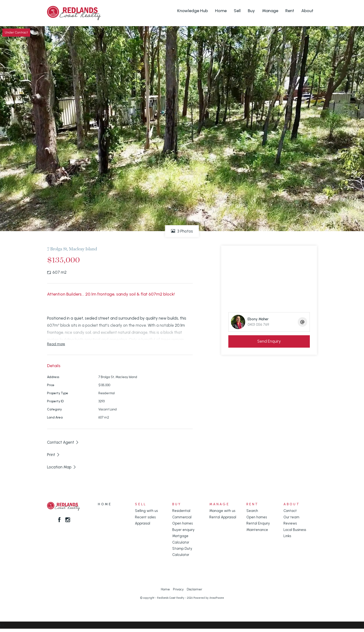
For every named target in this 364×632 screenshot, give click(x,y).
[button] (54, 455)
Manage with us (222, 511)
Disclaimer (194, 589)
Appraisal (143, 523)
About (307, 11)
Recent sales (145, 517)
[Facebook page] (60, 520)
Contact (290, 511)
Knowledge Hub (193, 11)
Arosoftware (217, 598)
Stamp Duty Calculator (182, 552)
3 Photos (182, 231)
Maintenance (257, 530)
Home (221, 11)
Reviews (290, 523)
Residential (181, 511)
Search (252, 511)
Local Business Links (295, 533)
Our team (291, 517)
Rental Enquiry (258, 523)
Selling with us (146, 511)
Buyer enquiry (183, 530)
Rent (290, 11)
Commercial (182, 517)
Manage (270, 11)
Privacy (178, 589)
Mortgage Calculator (181, 539)
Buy (251, 11)
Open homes (182, 523)
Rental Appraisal (223, 517)
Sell (237, 11)
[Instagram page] (68, 520)
